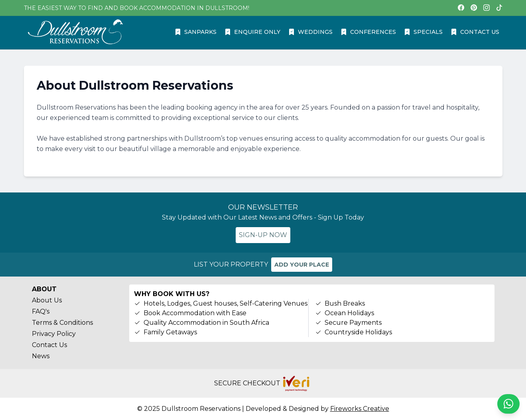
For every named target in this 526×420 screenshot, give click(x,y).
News (41, 356)
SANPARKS (196, 32)
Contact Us (49, 345)
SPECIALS (423, 32)
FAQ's (41, 311)
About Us (47, 300)
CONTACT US (475, 32)
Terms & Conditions (62, 323)
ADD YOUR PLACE (302, 265)
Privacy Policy (54, 334)
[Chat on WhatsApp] (508, 404)
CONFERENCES (368, 32)
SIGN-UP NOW (263, 235)
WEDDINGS (310, 32)
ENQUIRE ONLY (252, 32)
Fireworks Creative (360, 409)
